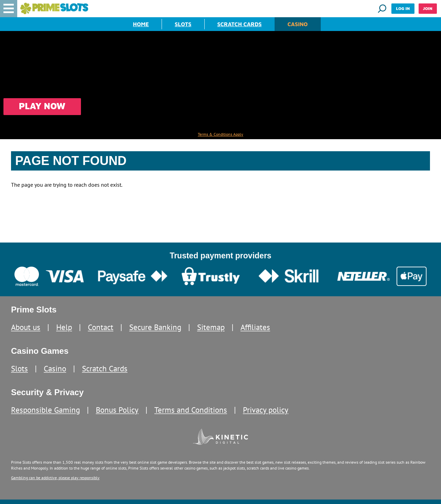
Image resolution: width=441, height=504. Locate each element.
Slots (183, 24)
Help (64, 327)
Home (141, 24)
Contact (101, 327)
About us (26, 327)
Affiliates (255, 327)
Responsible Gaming (45, 410)
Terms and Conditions (191, 410)
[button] (9, 9)
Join (428, 8)
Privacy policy (266, 410)
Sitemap (211, 327)
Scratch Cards (240, 24)
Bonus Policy (117, 410)
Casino (298, 24)
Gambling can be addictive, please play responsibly (55, 478)
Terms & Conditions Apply (220, 134)
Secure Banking (155, 327)
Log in (403, 8)
